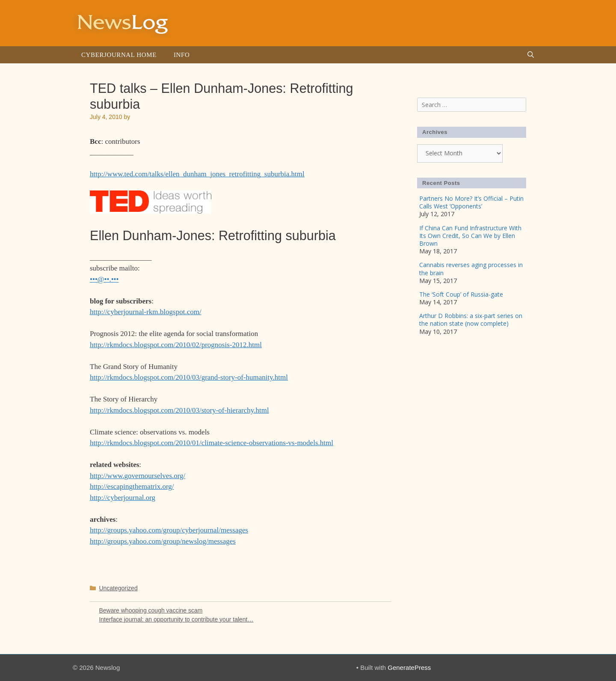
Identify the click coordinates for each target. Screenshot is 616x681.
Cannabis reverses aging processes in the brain (471, 269)
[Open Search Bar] (531, 55)
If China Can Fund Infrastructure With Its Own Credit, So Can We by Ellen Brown (470, 236)
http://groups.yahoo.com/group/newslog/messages (163, 541)
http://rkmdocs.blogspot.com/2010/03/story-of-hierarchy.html (179, 410)
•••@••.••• (104, 279)
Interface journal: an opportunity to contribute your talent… (176, 619)
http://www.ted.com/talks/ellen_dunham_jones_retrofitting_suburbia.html (197, 174)
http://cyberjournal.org (123, 498)
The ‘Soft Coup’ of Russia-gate (461, 294)
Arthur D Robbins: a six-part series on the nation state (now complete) (471, 320)
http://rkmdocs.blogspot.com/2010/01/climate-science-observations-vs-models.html (212, 443)
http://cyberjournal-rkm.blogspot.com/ (146, 312)
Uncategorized (118, 588)
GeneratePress (409, 668)
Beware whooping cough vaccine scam (151, 610)
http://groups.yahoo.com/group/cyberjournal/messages (169, 530)
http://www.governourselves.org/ (138, 476)
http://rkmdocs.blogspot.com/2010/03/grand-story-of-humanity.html (189, 377)
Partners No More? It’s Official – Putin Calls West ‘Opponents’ (471, 202)
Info (182, 55)
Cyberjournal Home (119, 55)
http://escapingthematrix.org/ (132, 486)
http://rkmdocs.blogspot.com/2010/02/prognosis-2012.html (176, 345)
